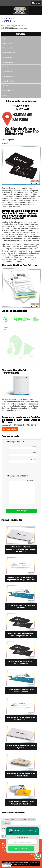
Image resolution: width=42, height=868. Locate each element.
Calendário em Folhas (9, 53)
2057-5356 (9, 19)
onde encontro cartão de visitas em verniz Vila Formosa (21, 719)
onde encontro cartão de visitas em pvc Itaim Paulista (21, 775)
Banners (5, 39)
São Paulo (31, 820)
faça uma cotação (10, 429)
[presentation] (20, 469)
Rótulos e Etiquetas (8, 91)
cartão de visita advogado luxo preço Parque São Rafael (21, 635)
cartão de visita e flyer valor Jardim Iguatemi (21, 747)
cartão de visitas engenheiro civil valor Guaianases (21, 691)
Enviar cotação (21, 511)
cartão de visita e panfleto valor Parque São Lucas (21, 663)
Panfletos (5, 86)
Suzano (24, 820)
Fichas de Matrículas (9, 72)
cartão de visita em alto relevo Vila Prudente (21, 607)
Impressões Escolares (9, 81)
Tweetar (5, 143)
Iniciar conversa (21, 848)
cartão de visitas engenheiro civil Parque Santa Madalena (21, 803)
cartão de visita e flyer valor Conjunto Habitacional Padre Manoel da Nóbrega (21, 549)
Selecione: (6, 820)
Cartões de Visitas (8, 62)
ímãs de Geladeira (8, 76)
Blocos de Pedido (8, 43)
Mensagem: (22, 492)
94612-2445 (9, 21)
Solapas (5, 95)
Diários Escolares (7, 67)
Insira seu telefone (22, 837)
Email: (22, 454)
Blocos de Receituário (9, 48)
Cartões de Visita (7, 57)
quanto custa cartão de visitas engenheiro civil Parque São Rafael (21, 579)
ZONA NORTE (15, 820)
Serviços (21, 34)
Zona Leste (6, 823)
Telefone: (22, 461)
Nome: (22, 447)
